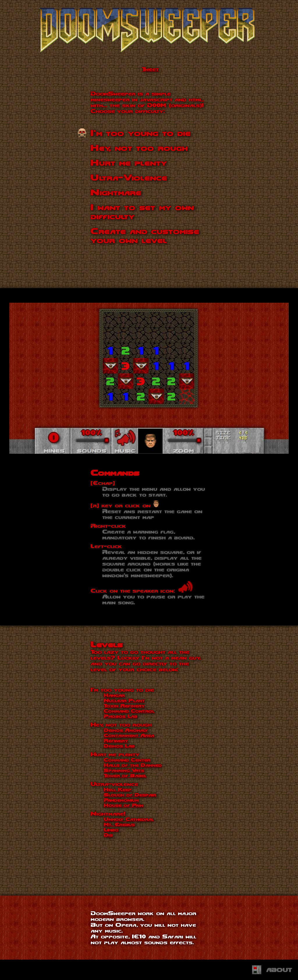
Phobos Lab (121, 716)
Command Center (127, 760)
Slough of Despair (130, 795)
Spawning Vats (124, 770)
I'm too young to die (141, 133)
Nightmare (116, 192)
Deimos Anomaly (126, 730)
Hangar (114, 695)
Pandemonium (121, 800)
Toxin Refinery (124, 706)
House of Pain (124, 805)
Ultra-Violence (129, 177)
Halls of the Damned (133, 765)
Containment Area (129, 735)
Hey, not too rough (139, 148)
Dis (108, 835)
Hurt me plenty (129, 163)
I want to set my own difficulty (142, 212)
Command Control (129, 711)
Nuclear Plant (124, 700)
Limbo (111, 830)
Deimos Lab (119, 746)
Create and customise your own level (145, 235)
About (279, 970)
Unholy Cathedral (129, 819)
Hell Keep (118, 789)
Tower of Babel (125, 775)
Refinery (116, 740)
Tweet (150, 69)
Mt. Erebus (119, 824)
